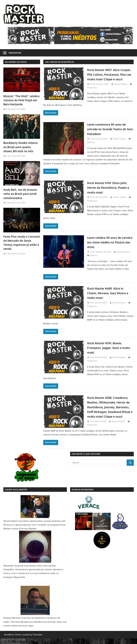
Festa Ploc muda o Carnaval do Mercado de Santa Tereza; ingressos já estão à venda (21, 239)
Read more (51, 114)
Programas (92, 92)
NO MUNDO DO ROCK (16, 62)
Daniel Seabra (121, 89)
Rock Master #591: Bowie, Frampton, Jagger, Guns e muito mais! (106, 349)
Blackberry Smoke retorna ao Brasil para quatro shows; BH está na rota (21, 146)
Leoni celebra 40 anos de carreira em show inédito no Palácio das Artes (108, 243)
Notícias (91, 143)
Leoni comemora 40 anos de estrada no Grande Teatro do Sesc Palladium (109, 130)
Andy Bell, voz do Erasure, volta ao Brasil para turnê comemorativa (19, 193)
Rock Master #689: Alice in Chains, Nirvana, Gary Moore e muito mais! (110, 294)
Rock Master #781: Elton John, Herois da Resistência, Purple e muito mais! (109, 188)
